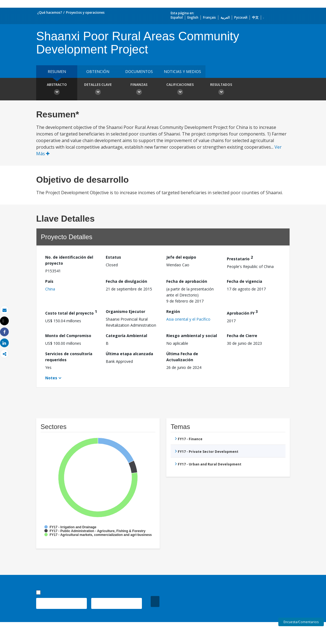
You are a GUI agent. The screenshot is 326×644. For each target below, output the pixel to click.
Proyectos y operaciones (85, 12)
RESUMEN (57, 71)
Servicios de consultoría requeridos (69, 357)
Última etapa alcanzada (129, 354)
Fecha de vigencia (245, 281)
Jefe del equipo (181, 257)
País (49, 281)
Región (173, 311)
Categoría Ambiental (126, 336)
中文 (255, 17)
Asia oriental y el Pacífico (188, 319)
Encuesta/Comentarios (301, 622)
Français (209, 17)
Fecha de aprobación (187, 281)
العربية (225, 17)
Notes (51, 378)
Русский (241, 17)
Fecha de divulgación (126, 281)
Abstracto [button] (57, 90)
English (193, 17)
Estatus (113, 257)
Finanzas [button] (139, 90)
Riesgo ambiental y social (192, 336)
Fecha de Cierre (242, 336)
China (50, 289)
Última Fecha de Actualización (182, 357)
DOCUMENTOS (139, 71)
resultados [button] (221, 90)
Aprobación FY (242, 312)
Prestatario (240, 258)
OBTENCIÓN (98, 71)
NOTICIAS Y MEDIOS (182, 71)
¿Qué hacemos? (50, 12)
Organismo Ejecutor (125, 311)
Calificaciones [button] (180, 90)
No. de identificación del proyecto (69, 260)
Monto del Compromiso (68, 336)
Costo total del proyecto (71, 312)
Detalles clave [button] (98, 90)
